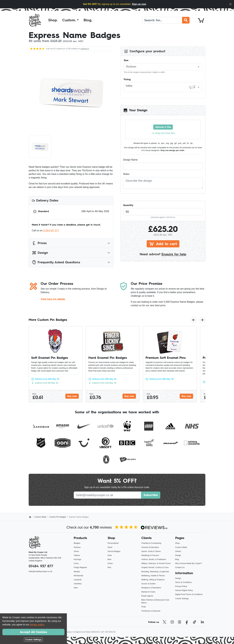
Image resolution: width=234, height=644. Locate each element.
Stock (110, 547)
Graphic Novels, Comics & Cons (155, 567)
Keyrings (77, 559)
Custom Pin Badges (58, 517)
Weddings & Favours (150, 555)
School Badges (114, 551)
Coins (76, 563)
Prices (39, 243)
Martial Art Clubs (148, 592)
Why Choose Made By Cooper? (189, 563)
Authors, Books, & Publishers (154, 559)
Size (126, 60)
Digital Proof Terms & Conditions (189, 594)
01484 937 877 (51, 230)
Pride (144, 607)
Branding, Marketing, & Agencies (155, 572)
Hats (76, 588)
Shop (177, 543)
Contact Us (180, 567)
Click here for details (53, 299)
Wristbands (78, 576)
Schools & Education (150, 547)
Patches (77, 547)
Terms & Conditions (183, 582)
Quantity (128, 205)
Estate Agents (147, 596)
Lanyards (78, 580)
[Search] (162, 20)
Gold (110, 555)
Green (110, 563)
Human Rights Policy (184, 590)
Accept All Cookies (33, 632)
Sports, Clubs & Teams (151, 551)
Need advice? (163, 254)
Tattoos (77, 555)
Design (40, 253)
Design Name (130, 160)
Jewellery (78, 584)
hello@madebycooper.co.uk (40, 571)
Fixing (127, 79)
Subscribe (151, 495)
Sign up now (139, 4)
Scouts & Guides (148, 584)
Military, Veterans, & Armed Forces (156, 563)
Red (109, 567)
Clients (178, 551)
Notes (126, 174)
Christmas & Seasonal (151, 611)
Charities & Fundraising (151, 543)
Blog (177, 559)
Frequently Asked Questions (56, 262)
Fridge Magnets (80, 567)
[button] (71, 20)
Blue (110, 559)
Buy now (72, 396)
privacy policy (37, 625)
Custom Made (40, 517)
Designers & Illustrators (151, 588)
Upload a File (163, 127)
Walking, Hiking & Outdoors (153, 580)
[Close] (230, 4)
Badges (77, 543)
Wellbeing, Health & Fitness (153, 576)
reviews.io (85, 49)
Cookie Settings (182, 598)
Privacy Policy (181, 586)
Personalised (113, 543)
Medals (77, 572)
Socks (76, 551)
